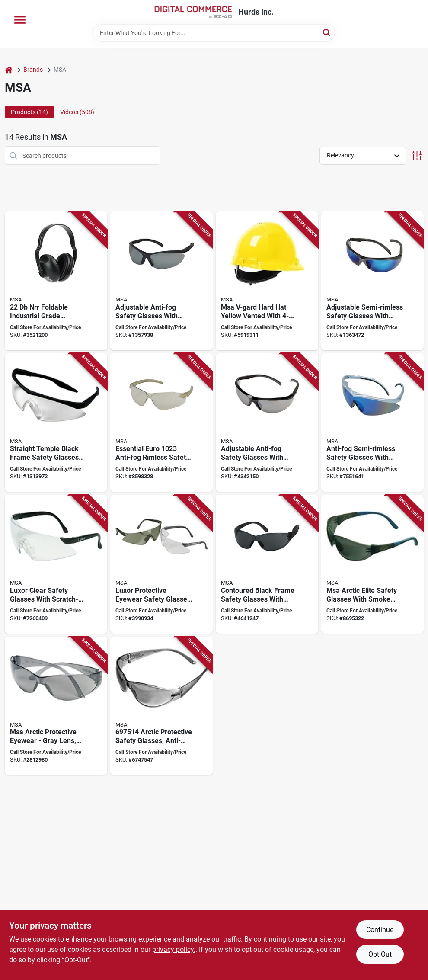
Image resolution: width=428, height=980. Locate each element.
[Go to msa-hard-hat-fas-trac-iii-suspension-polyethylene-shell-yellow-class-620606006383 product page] (267, 281)
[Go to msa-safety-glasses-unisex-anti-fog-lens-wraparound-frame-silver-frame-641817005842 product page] (372, 423)
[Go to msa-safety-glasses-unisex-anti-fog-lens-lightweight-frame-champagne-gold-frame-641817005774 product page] (161, 423)
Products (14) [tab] (29, 112)
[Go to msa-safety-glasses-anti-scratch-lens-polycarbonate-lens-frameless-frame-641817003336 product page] (161, 706)
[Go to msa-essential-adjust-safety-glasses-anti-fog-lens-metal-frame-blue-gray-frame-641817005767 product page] (372, 281)
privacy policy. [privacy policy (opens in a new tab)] (174, 950)
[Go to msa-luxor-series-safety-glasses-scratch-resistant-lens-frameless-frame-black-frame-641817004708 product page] (161, 564)
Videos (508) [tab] (77, 112)
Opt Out (380, 954)
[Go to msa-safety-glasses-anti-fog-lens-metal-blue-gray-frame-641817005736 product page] (161, 281)
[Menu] (20, 20)
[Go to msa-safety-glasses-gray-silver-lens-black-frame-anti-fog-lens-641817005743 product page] (267, 423)
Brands (33, 70)
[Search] (327, 32)
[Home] (9, 70)
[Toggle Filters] (417, 155)
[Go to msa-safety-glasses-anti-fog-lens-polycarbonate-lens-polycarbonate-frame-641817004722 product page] (372, 564)
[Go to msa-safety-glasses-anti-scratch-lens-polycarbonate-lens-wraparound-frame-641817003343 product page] (56, 706)
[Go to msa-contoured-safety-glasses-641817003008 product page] (267, 564)
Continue (380, 930)
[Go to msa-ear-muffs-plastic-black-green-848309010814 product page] (56, 281)
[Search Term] (214, 33)
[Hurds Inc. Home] (193, 12)
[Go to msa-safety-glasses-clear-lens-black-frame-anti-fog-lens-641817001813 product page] (56, 423)
